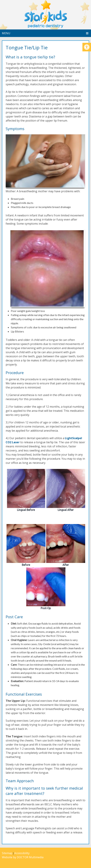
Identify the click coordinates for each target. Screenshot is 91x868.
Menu (6, 33)
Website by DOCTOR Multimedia (23, 857)
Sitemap (7, 853)
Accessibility (22, 853)
